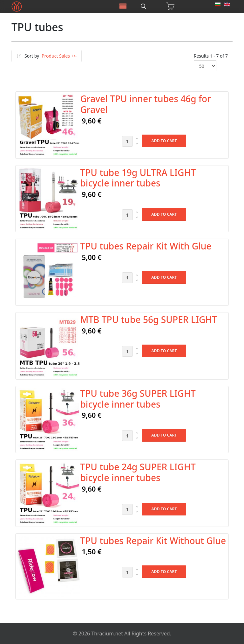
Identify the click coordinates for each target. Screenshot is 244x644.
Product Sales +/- (59, 56)
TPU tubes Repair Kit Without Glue (153, 541)
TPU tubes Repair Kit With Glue (146, 246)
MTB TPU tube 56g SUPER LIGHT (149, 319)
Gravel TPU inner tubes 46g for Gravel (146, 104)
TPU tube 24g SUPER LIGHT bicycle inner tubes (138, 472)
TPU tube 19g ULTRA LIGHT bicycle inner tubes (138, 178)
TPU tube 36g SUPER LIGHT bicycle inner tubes (138, 399)
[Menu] (123, 6)
